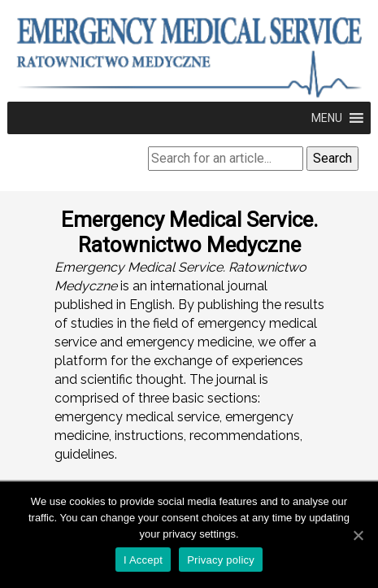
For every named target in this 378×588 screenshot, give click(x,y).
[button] (327, 118)
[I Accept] (358, 535)
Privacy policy (221, 560)
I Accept (143, 560)
